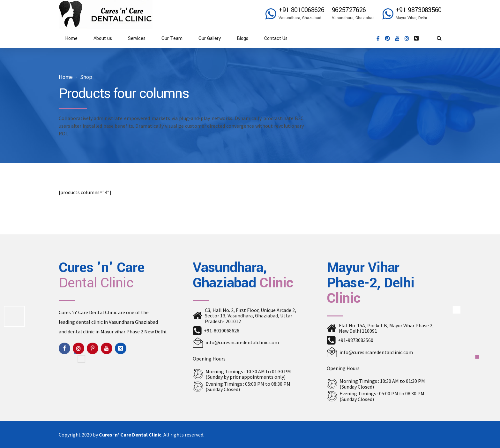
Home (71, 38)
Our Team (172, 38)
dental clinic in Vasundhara (105, 322)
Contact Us (276, 38)
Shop (86, 77)
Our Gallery (210, 38)
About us (103, 38)
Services (137, 38)
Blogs (243, 38)
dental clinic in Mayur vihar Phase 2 (105, 331)
